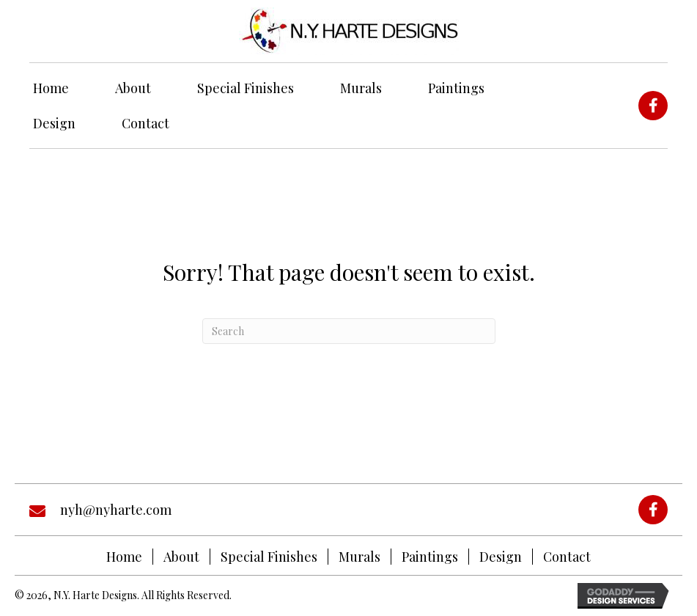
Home (124, 557)
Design (501, 557)
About (181, 557)
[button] (653, 106)
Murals (359, 557)
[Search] (349, 331)
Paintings (430, 557)
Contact (567, 557)
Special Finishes (269, 557)
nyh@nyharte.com (116, 510)
